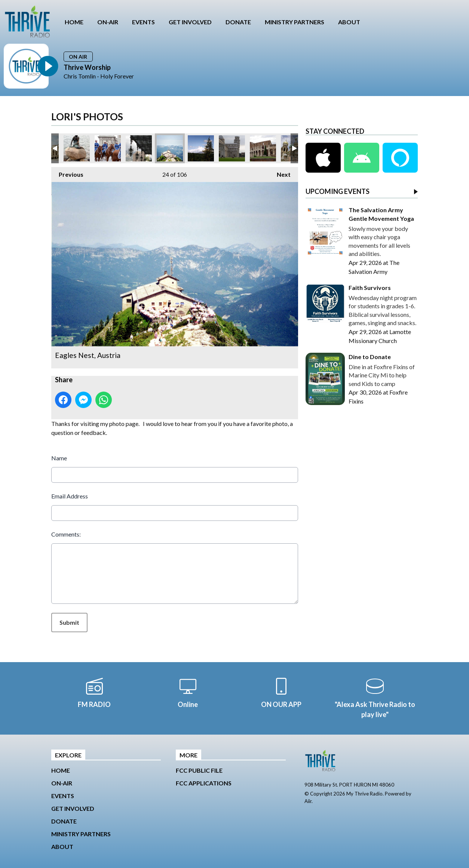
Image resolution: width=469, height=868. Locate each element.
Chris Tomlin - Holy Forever (99, 76)
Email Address (70, 496)
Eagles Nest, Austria (170, 148)
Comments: (66, 534)
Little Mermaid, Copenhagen (77, 148)
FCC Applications (204, 783)
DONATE (238, 22)
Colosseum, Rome (263, 148)
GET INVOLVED (190, 22)
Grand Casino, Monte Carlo (139, 148)
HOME (74, 22)
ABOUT (349, 22)
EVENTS (143, 22)
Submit (69, 622)
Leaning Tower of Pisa (232, 148)
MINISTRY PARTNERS (295, 22)
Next (280, 172)
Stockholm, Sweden (108, 148)
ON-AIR (108, 22)
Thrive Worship (87, 67)
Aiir (308, 801)
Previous (67, 172)
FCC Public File (199, 770)
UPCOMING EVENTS (338, 192)
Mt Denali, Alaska (201, 148)
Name (59, 458)
